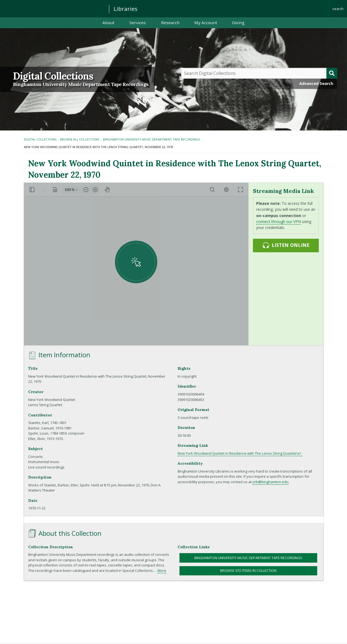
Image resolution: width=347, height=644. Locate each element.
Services (138, 23)
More (162, 570)
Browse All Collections (80, 139)
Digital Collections (53, 76)
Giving (238, 23)
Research (170, 23)
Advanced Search (316, 83)
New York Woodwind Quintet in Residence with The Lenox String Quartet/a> (240, 453)
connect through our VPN (279, 221)
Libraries (126, 9)
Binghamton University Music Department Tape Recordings (81, 84)
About (108, 23)
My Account (206, 23)
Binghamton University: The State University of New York (52, 8)
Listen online (286, 245)
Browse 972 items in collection (248, 570)
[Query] (259, 73)
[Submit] (332, 73)
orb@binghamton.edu (270, 482)
